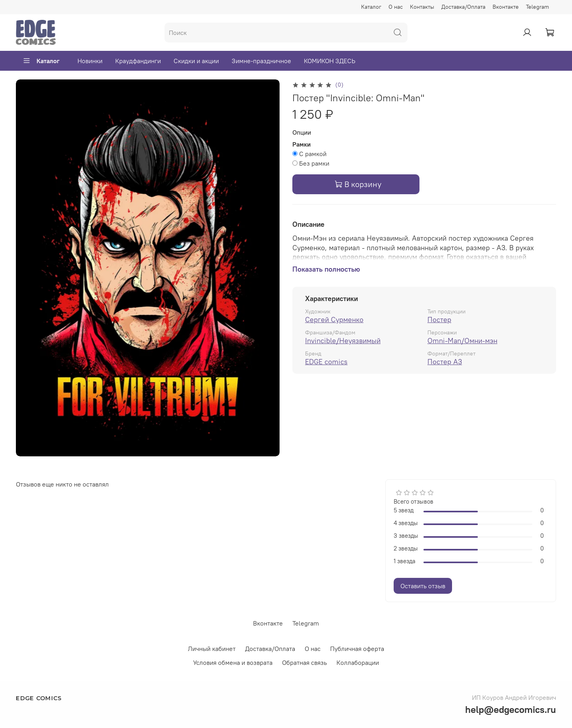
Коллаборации (358, 662)
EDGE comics (326, 362)
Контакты (422, 7)
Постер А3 (445, 362)
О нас (396, 7)
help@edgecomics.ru (511, 709)
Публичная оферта (357, 649)
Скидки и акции (196, 61)
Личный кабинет (212, 649)
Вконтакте (506, 7)
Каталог (371, 7)
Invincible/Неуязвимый (343, 341)
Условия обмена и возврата (233, 662)
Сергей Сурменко (334, 320)
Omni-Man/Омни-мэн (462, 341)
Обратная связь (304, 662)
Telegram (537, 7)
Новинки (90, 61)
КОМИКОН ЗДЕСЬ (330, 61)
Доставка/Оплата (463, 7)
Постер (439, 320)
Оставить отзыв (423, 586)
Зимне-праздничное (261, 61)
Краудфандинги (138, 61)
